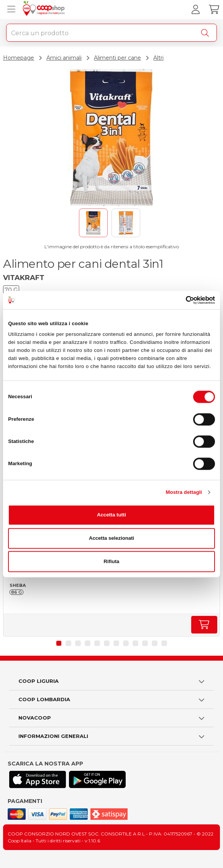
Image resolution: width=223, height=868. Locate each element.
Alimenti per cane (117, 58)
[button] (59, 643)
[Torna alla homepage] (45, 10)
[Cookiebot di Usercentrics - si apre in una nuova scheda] (181, 300)
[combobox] (112, 33)
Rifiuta (112, 561)
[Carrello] (214, 10)
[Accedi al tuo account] (195, 10)
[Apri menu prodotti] (10, 10)
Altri (158, 58)
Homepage (19, 58)
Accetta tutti (112, 515)
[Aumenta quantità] (204, 625)
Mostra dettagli (184, 492)
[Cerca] (207, 33)
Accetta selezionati (112, 538)
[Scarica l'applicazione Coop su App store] (38, 779)
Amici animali (64, 58)
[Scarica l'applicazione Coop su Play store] (97, 779)
